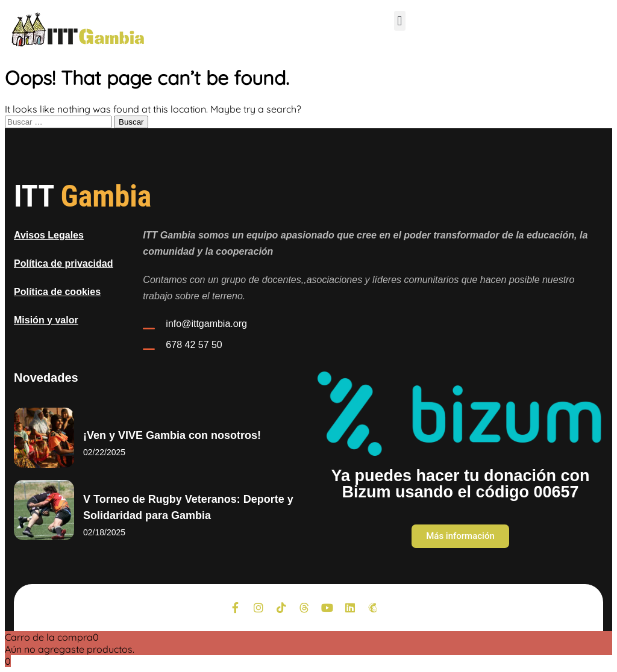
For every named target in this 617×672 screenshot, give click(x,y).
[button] (400, 21)
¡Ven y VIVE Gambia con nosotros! (172, 435)
